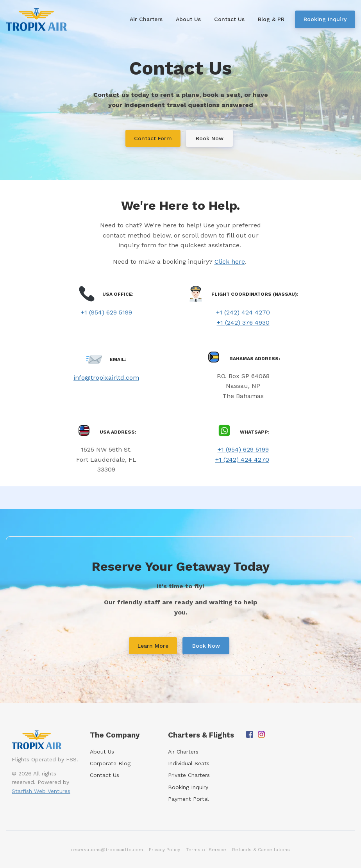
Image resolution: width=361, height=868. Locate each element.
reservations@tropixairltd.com (107, 850)
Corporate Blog (110, 763)
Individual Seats (189, 763)
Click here (230, 262)
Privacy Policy (164, 850)
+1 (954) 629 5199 (106, 312)
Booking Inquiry (188, 787)
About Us (102, 752)
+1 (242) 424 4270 (243, 312)
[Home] (38, 19)
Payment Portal (189, 799)
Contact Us (105, 775)
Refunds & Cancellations (261, 850)
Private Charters (189, 775)
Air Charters (183, 752)
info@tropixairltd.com (106, 378)
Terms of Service (206, 850)
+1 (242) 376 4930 (243, 322)
